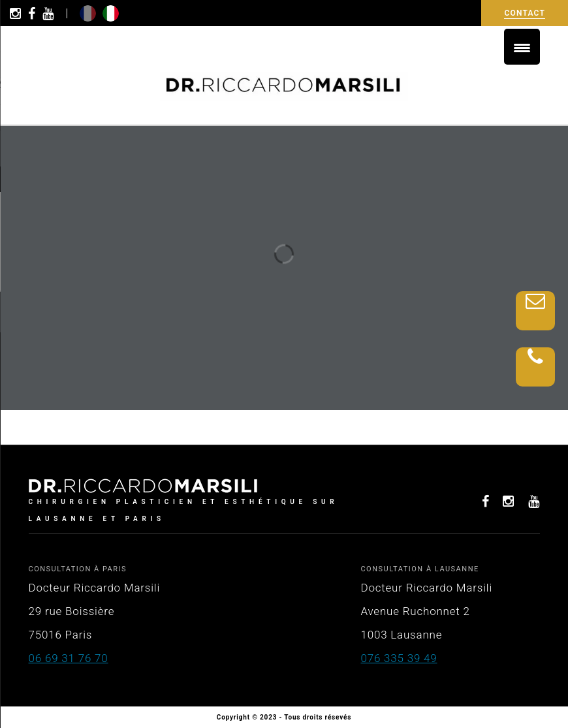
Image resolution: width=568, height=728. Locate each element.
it (111, 13)
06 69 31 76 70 (69, 658)
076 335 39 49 (399, 658)
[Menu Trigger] (522, 47)
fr (88, 13)
